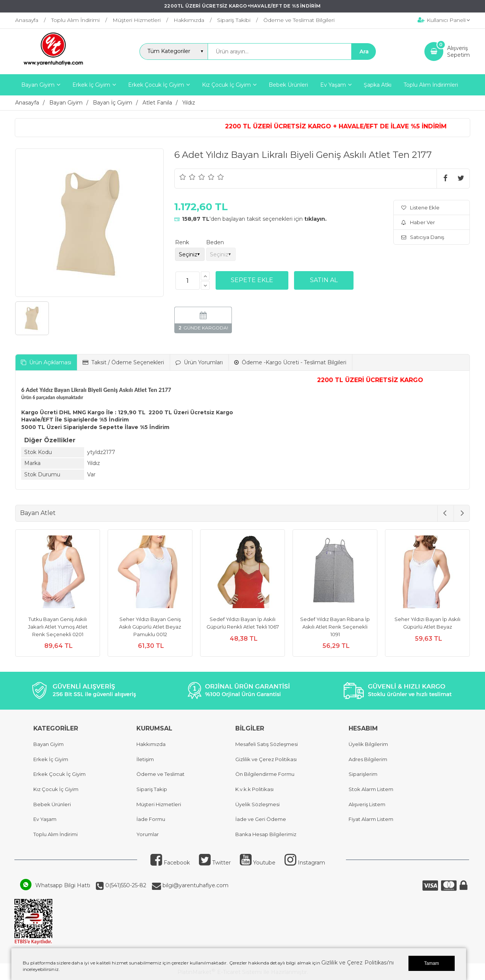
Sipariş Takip (152, 789)
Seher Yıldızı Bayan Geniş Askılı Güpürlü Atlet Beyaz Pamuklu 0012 (150, 627)
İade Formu (151, 819)
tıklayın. (315, 219)
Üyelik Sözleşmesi (257, 804)
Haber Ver (418, 222)
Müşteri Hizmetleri (159, 804)
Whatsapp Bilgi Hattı (63, 885)
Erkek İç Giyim (51, 759)
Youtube (258, 863)
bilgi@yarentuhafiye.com (195, 885)
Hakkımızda (151, 744)
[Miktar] (188, 281)
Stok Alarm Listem (371, 789)
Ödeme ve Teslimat (160, 774)
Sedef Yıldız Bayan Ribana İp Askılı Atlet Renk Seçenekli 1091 (335, 627)
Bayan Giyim (48, 744)
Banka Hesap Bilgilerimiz (266, 834)
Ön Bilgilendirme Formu (265, 774)
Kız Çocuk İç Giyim (56, 789)
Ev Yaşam (45, 819)
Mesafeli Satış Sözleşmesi (267, 744)
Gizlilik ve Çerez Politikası (266, 759)
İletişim (145, 759)
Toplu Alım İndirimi (56, 834)
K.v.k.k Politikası (254, 789)
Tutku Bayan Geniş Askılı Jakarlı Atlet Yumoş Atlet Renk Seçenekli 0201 (58, 627)
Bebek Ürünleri (52, 804)
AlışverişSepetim (458, 51)
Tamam (431, 963)
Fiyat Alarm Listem (371, 819)
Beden (215, 242)
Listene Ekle (420, 208)
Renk (182, 242)
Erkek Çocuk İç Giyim (59, 774)
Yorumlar (148, 834)
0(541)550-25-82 (125, 885)
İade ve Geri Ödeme (261, 819)
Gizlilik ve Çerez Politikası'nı (357, 963)
